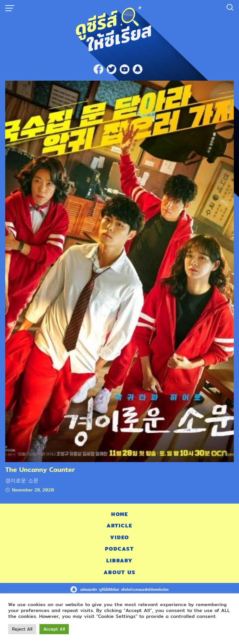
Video (120, 537)
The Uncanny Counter (40, 469)
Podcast (119, 549)
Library (119, 561)
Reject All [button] (22, 629)
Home (120, 514)
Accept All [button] (54, 629)
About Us (120, 572)
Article (119, 526)
